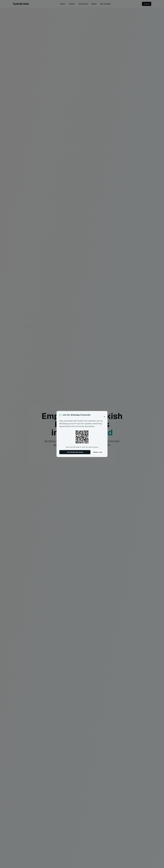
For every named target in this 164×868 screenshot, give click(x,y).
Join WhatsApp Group (75, 452)
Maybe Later (98, 452)
